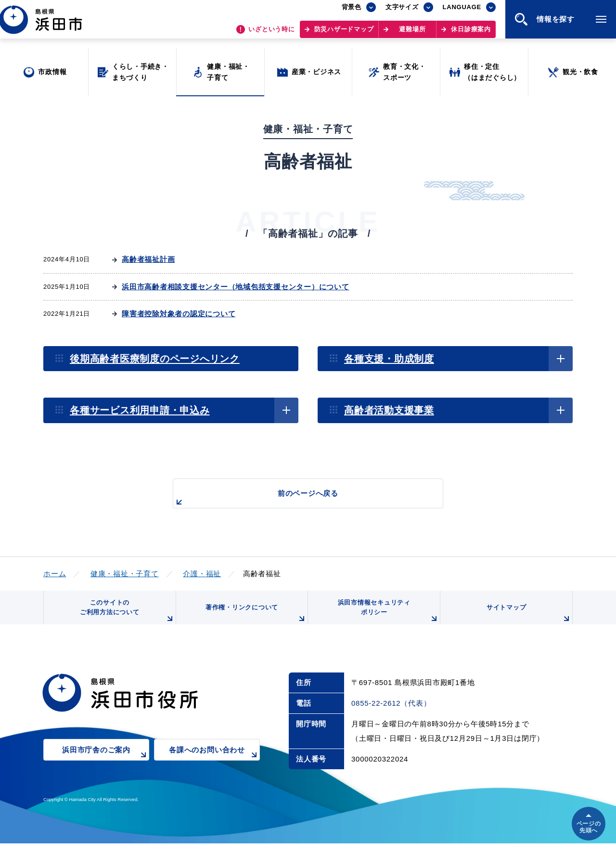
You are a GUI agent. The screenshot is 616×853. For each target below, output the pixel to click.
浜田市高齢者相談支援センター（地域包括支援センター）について (236, 287)
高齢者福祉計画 (148, 259)
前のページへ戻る (297, 498)
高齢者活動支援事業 (389, 410)
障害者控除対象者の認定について (179, 314)
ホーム (55, 574)
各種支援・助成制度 (389, 359)
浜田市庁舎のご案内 (106, 766)
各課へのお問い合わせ (214, 766)
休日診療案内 (471, 34)
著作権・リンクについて (254, 621)
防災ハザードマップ (344, 34)
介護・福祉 (202, 574)
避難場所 (412, 34)
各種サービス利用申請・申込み (140, 410)
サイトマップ (528, 621)
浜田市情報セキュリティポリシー (386, 617)
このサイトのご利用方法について (126, 617)
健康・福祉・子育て (125, 574)
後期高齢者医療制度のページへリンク (155, 359)
